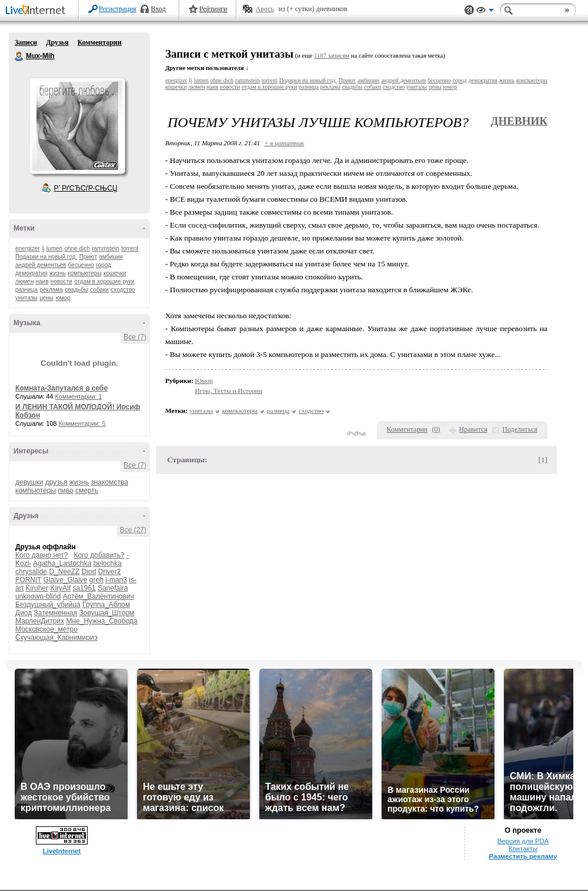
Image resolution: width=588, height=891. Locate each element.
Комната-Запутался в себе (61, 388)
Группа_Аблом (106, 605)
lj (43, 248)
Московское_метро (46, 629)
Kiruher (37, 588)
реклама (51, 290)
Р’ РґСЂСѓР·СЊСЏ (86, 188)
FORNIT (28, 580)
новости (61, 281)
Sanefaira (113, 588)
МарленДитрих (40, 621)
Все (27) (133, 530)
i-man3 (116, 580)
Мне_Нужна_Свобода (101, 621)
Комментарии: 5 (82, 423)
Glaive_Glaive (66, 580)
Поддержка (469, 10)
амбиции (111, 257)
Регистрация (118, 9)
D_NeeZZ (64, 572)
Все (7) (135, 337)
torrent (130, 248)
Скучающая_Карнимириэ (56, 638)
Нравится (473, 429)
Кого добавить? (99, 555)
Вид (485, 12)
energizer (28, 248)
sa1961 (84, 588)
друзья (56, 482)
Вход (158, 9)
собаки (99, 290)
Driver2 (110, 572)
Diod (89, 572)
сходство (123, 290)
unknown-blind (38, 596)
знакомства (109, 482)
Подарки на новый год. (46, 257)
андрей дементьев (41, 265)
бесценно (81, 265)
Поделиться (520, 429)
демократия (31, 273)
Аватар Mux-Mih (77, 126)
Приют (88, 257)
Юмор (204, 381)
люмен (24, 281)
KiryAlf (60, 588)
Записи (26, 42)
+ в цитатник (284, 143)
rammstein (106, 248)
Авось (264, 9)
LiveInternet (38, 11)
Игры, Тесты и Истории (229, 391)
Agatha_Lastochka (62, 563)
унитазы (26, 298)
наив (42, 281)
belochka (108, 563)
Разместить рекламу (523, 856)
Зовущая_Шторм (107, 613)
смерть (87, 490)
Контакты (523, 849)
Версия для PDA (523, 841)
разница (26, 290)
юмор (63, 298)
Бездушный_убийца (48, 605)
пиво (65, 490)
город (103, 265)
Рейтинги (213, 9)
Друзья (57, 42)
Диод (24, 613)
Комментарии (100, 42)
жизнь (58, 273)
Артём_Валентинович (98, 596)
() (436, 429)
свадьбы (76, 290)
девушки (29, 482)
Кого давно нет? (42, 555)
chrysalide (31, 572)
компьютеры (85, 273)
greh (96, 580)
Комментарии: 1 (79, 396)
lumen (54, 248)
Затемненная (56, 613)
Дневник (519, 121)
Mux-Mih (19, 56)
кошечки (115, 273)
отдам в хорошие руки (104, 281)
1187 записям (332, 56)
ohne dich (77, 248)
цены (46, 298)
